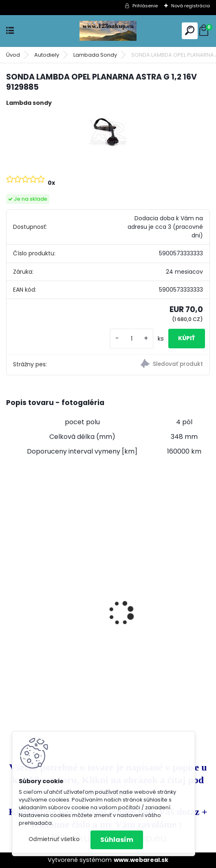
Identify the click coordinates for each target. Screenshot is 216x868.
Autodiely (47, 55)
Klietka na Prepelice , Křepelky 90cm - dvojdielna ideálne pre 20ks (160, 572)
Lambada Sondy (95, 55)
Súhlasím (117, 840)
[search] (190, 30)
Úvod (13, 55)
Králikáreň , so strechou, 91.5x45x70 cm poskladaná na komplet (55, 595)
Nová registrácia (191, 6)
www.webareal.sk (141, 860)
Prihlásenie (145, 6)
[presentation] (11, 599)
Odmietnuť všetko (54, 839)
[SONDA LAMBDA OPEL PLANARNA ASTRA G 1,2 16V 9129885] (108, 132)
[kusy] (132, 339)
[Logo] (108, 31)
